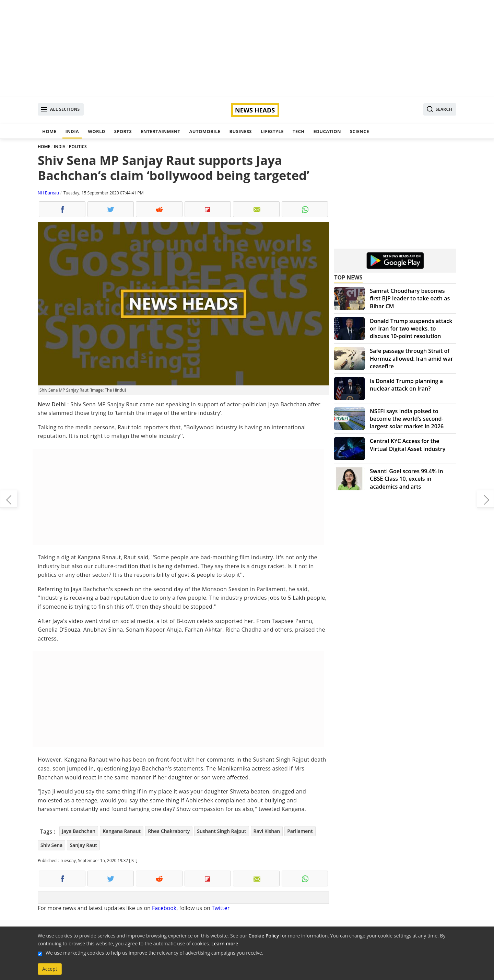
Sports (123, 131)
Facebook (164, 908)
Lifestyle (272, 131)
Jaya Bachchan (79, 831)
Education (327, 131)
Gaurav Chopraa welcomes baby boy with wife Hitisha (9, 499)
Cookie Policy (264, 936)
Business (240, 131)
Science (360, 131)
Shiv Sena (51, 845)
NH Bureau (48, 193)
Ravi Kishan (267, 831)
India (72, 131)
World (96, 131)
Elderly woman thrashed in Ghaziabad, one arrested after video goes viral (485, 499)
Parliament (300, 831)
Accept (50, 969)
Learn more (225, 943)
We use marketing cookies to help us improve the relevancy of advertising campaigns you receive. (154, 953)
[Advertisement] (247, 48)
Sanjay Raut (83, 845)
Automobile (205, 131)
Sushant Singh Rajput (221, 831)
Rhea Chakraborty (169, 831)
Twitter (221, 908)
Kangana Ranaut (122, 831)
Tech (299, 131)
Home (49, 131)
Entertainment (160, 131)
